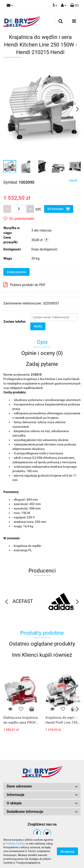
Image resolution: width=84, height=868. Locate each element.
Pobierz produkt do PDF (24, 285)
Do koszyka (59, 209)
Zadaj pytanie (16, 272)
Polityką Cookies (15, 844)
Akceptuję (67, 852)
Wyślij (38, 326)
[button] (74, 6)
